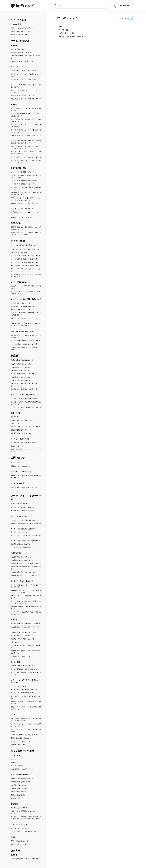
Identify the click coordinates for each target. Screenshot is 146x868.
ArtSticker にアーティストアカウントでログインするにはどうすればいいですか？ (26, 591)
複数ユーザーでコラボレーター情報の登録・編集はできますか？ (26, 708)
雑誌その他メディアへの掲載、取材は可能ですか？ (25, 488)
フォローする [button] (126, 19)
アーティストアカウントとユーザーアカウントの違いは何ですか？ (26, 586)
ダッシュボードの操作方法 (20, 775)
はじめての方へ (16, 755)
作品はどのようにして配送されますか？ (23, 420)
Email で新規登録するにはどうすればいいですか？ (25, 57)
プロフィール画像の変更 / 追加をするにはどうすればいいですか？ (26, 176)
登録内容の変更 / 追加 (18, 168)
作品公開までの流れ (17, 766)
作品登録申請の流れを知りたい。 (21, 557)
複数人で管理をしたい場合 (19, 844)
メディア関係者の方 (18, 483)
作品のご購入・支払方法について (22, 360)
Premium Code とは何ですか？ (21, 371)
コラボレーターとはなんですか (21, 828)
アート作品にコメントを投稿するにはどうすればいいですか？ (26, 120)
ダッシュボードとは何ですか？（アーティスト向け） (26, 537)
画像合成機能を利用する (19, 792)
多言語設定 (15, 804)
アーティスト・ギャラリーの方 (21, 472)
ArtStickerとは (19, 20)
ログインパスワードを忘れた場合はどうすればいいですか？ (26, 188)
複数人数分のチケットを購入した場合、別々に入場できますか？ (26, 336)
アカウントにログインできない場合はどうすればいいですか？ (26, 292)
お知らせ (16, 850)
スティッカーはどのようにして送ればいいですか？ (25, 80)
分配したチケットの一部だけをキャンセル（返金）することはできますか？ (25, 325)
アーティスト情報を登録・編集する (22, 779)
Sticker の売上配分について (19, 841)
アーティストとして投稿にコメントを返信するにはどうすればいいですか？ (26, 602)
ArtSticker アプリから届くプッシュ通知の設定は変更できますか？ (26, 194)
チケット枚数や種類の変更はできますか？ (24, 306)
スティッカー (15, 67)
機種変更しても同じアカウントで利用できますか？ (25, 204)
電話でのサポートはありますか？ (21, 466)
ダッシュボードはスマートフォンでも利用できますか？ (26, 731)
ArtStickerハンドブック (19, 503)
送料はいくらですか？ (18, 423)
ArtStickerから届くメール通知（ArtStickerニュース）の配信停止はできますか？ (26, 199)
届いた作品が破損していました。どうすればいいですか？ (26, 450)
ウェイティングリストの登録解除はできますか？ (26, 407)
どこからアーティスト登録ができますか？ (24, 520)
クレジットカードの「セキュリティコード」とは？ (25, 270)
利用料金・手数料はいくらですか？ (22, 666)
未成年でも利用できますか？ (20, 35)
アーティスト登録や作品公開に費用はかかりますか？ (26, 525)
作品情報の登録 (16, 553)
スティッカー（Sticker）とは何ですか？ (23, 71)
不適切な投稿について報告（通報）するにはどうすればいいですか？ (26, 228)
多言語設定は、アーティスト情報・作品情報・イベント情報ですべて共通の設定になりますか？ (26, 818)
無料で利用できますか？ (19, 49)
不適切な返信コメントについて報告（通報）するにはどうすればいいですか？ (26, 234)
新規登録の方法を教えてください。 (22, 53)
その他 (13, 715)
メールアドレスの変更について (21, 741)
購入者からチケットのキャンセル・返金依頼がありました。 (26, 673)
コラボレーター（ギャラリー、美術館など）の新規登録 (26, 681)
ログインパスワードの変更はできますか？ (24, 181)
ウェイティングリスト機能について (23, 395)
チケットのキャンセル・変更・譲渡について (26, 299)
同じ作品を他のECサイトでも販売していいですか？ (26, 647)
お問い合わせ (18, 458)
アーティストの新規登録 (19, 516)
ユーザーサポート (17, 462)
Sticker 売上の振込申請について (21, 738)
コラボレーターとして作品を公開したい (23, 831)
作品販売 (14, 620)
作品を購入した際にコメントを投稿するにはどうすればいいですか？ (26, 153)
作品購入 (16, 356)
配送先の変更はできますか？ (20, 430)
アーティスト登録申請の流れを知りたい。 (24, 529)
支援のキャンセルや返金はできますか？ (23, 96)
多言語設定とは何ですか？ (19, 808)
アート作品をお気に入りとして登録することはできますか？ (26, 109)
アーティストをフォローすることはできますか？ (26, 157)
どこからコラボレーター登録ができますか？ (25, 690)
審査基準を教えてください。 (20, 532)
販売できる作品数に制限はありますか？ (23, 639)
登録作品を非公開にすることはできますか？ (25, 575)
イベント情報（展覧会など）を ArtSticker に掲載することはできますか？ (26, 720)
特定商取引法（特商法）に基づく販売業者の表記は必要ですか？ (26, 652)
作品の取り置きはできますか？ (21, 380)
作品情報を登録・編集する (19, 788)
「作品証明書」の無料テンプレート (22, 656)
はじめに (14, 759)
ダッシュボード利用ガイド (25, 751)
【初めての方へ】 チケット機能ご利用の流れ (25, 249)
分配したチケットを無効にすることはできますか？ (25, 319)
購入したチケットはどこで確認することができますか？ (26, 287)
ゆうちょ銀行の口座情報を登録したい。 (23, 547)
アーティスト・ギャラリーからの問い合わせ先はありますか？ (26, 477)
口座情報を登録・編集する (19, 785)
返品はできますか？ (17, 446)
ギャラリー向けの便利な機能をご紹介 (23, 511)
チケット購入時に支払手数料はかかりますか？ (25, 266)
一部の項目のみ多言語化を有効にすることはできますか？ (26, 812)
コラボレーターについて (19, 824)
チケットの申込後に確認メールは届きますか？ (25, 259)
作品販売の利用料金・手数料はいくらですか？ (25, 624)
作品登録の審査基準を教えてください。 (23, 572)
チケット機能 (18, 241)
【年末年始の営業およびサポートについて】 (25, 859)
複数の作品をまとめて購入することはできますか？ (25, 385)
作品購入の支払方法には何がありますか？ (24, 374)
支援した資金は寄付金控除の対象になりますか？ (26, 99)
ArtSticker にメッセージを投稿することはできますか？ (26, 597)
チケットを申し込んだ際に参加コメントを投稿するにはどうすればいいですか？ (26, 142)
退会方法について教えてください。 (22, 218)
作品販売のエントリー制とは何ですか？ (23, 367)
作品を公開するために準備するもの (22, 769)
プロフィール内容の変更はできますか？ (23, 172)
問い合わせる (125, 6)
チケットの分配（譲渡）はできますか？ (23, 310)
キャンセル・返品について (20, 439)
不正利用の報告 (16, 223)
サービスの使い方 (20, 41)
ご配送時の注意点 (16, 642)
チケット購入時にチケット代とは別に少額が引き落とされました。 (26, 275)
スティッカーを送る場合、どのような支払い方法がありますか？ (26, 86)
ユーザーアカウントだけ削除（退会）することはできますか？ (26, 613)
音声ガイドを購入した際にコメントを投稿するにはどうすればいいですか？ (26, 147)
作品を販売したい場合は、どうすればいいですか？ (25, 628)
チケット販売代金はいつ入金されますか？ (24, 669)
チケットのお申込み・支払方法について (24, 245)
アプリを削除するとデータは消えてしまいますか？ (25, 213)
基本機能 (14, 105)
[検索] (81, 6)
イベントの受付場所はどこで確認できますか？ (25, 341)
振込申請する (15, 798)
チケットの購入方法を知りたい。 (21, 252)
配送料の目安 (15, 417)
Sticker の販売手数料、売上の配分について (24, 735)
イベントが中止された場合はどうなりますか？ (25, 344)
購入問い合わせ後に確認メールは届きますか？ (25, 389)
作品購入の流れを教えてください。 (22, 364)
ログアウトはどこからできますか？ (22, 209)
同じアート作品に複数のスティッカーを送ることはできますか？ (26, 91)
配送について (15, 413)
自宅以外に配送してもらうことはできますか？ (25, 427)
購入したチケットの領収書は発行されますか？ (25, 262)
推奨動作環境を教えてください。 (21, 31)
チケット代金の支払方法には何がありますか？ (25, 256)
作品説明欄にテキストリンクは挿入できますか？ (26, 563)
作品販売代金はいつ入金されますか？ (23, 636)
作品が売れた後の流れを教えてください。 (24, 632)
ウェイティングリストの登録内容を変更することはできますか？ (26, 403)
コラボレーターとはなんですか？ (21, 686)
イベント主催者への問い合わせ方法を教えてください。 (26, 348)
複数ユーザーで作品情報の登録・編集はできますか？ (26, 568)
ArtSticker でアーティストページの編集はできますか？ (26, 608)
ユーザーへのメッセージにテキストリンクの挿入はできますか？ (26, 725)
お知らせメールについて (19, 745)
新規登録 (14, 45)
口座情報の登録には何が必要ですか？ (23, 544)
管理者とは (14, 763)
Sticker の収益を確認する (19, 795)
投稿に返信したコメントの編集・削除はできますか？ (26, 136)
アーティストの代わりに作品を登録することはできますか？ (26, 703)
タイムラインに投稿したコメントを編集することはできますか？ (26, 126)
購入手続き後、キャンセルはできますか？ (24, 443)
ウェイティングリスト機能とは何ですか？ (24, 399)
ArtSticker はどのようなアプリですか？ (23, 28)
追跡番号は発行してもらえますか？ (22, 433)
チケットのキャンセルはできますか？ (23, 303)
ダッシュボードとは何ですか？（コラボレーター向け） (26, 697)
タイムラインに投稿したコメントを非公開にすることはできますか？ (26, 131)
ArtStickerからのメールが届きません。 (23, 61)
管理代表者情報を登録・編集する (21, 782)
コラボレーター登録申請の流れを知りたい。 (25, 693)
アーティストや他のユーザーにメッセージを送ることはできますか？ (26, 161)
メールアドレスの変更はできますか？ (23, 184)
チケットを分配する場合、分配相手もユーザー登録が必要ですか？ (26, 314)
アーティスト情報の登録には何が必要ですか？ (25, 541)
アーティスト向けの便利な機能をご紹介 (23, 507)
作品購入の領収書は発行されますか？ (23, 377)
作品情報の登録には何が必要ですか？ (23, 560)
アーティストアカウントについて (22, 581)
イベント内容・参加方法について (22, 331)
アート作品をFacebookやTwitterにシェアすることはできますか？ (26, 115)
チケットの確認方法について (21, 282)
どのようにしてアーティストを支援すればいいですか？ (26, 75)
